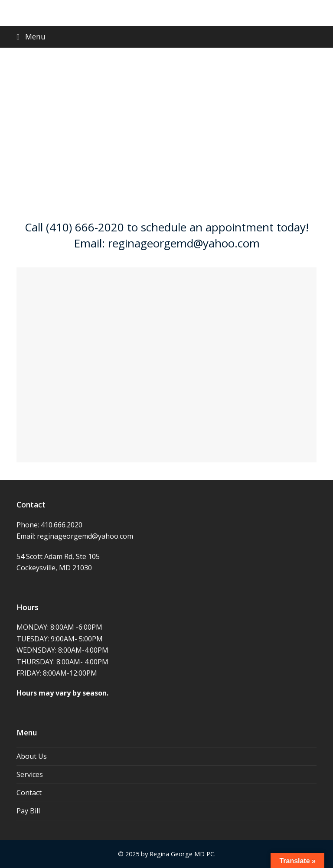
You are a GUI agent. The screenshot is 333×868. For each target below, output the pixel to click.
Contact (29, 793)
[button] (166, 37)
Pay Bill (28, 811)
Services (30, 774)
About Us (32, 756)
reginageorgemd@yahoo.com (85, 536)
